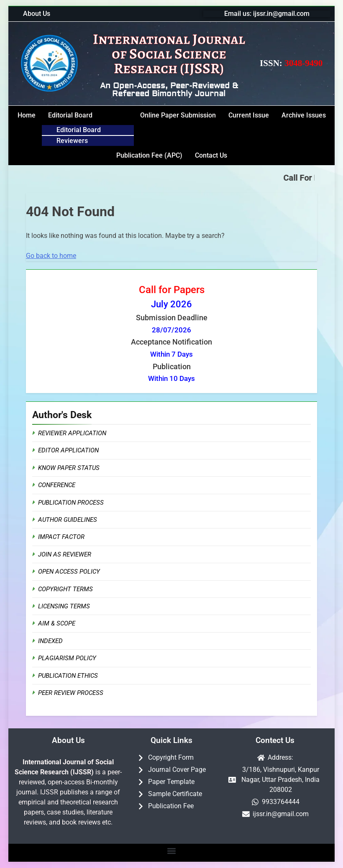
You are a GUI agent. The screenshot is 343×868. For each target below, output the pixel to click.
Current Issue (249, 115)
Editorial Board (70, 115)
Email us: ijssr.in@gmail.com (267, 14)
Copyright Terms (65, 589)
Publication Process (71, 503)
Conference (57, 485)
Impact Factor (61, 537)
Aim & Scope (57, 623)
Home (27, 115)
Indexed (50, 641)
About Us (37, 14)
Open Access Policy (69, 572)
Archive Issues (304, 115)
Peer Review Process (71, 693)
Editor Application (68, 450)
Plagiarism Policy (67, 658)
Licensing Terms (64, 606)
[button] (88, 115)
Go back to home (51, 256)
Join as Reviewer (65, 554)
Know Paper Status (69, 468)
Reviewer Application (72, 433)
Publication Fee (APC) (149, 155)
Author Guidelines (68, 520)
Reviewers (72, 141)
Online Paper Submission (178, 115)
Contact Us (211, 155)
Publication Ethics (68, 676)
